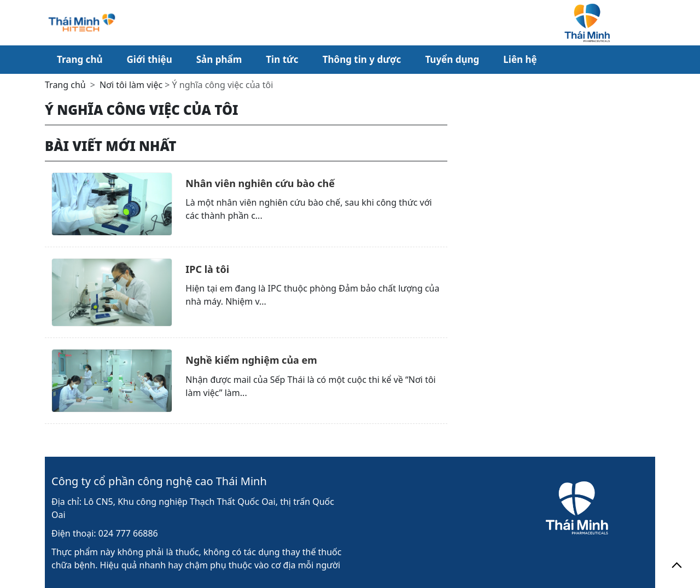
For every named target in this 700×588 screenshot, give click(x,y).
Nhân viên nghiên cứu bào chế (260, 183)
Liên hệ (520, 59)
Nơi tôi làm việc (131, 85)
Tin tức (282, 59)
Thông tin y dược (362, 59)
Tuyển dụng (452, 59)
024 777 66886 (128, 533)
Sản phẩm (219, 59)
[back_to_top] (677, 565)
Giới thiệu (150, 59)
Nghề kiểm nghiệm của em (251, 360)
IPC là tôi (207, 269)
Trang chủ (80, 59)
